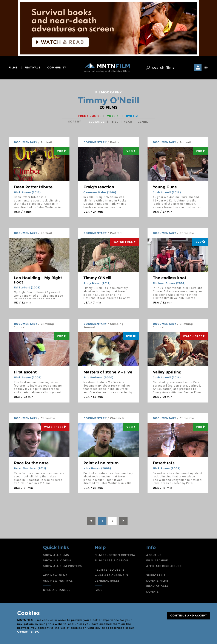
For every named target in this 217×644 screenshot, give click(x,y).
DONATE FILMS (158, 581)
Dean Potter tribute (33, 187)
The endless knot (170, 278)
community (57, 67)
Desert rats (164, 463)
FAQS (99, 590)
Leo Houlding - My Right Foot (38, 280)
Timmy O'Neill (97, 278)
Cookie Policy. (28, 632)
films (13, 67)
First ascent (25, 372)
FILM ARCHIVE (157, 560)
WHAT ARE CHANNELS (111, 575)
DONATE (152, 592)
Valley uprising (167, 372)
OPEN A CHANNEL (57, 590)
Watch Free (125, 242)
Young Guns (165, 187)
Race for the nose (31, 463)
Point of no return (101, 463)
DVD (132, 116)
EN (206, 67)
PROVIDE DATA (157, 586)
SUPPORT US (156, 575)
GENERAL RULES (107, 581)
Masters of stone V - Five (108, 372)
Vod (62, 151)
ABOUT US (154, 555)
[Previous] (91, 521)
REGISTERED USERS (110, 570)
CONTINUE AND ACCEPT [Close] (189, 615)
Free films (89, 116)
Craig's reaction (99, 187)
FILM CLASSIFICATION (111, 560)
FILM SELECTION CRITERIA (115, 555)
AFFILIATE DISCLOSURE (164, 566)
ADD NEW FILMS (55, 575)
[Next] (123, 521)
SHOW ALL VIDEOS (57, 560)
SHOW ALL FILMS (56, 555)
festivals (32, 67)
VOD (113, 116)
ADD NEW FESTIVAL (58, 581)
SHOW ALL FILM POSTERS (62, 566)
